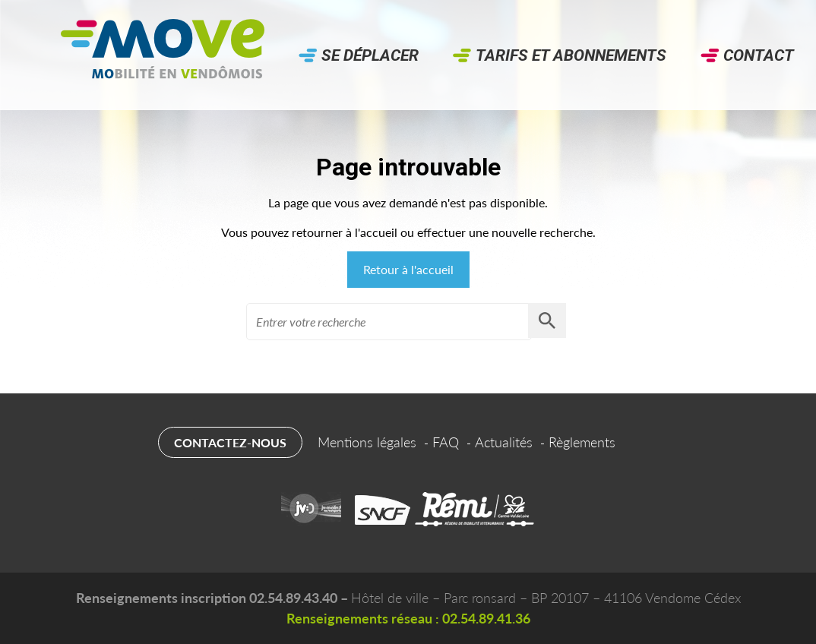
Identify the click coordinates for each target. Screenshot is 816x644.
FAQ (446, 442)
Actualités (504, 442)
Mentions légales (367, 442)
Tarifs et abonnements (571, 55)
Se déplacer (370, 55)
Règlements (582, 442)
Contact (759, 55)
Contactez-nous (230, 442)
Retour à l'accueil (408, 269)
